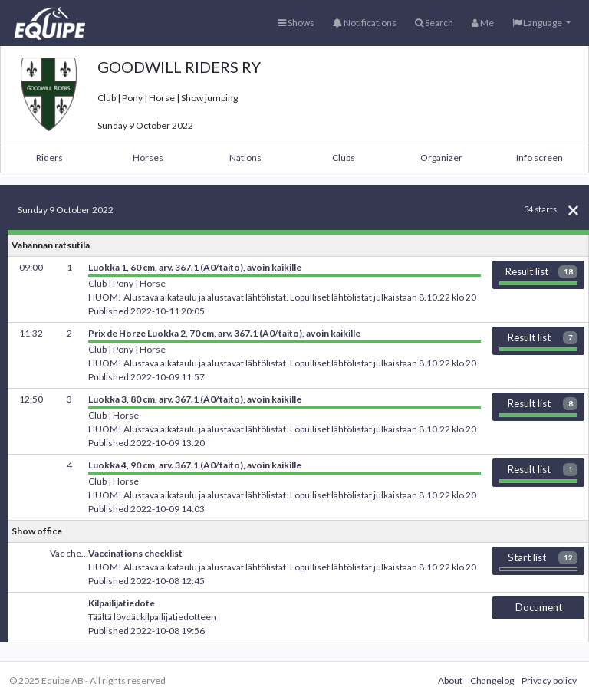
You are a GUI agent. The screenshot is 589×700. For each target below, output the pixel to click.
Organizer (441, 158)
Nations (245, 158)
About (450, 680)
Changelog (492, 680)
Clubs (344, 158)
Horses (148, 158)
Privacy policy (549, 680)
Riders (49, 158)
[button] (541, 23)
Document (539, 607)
